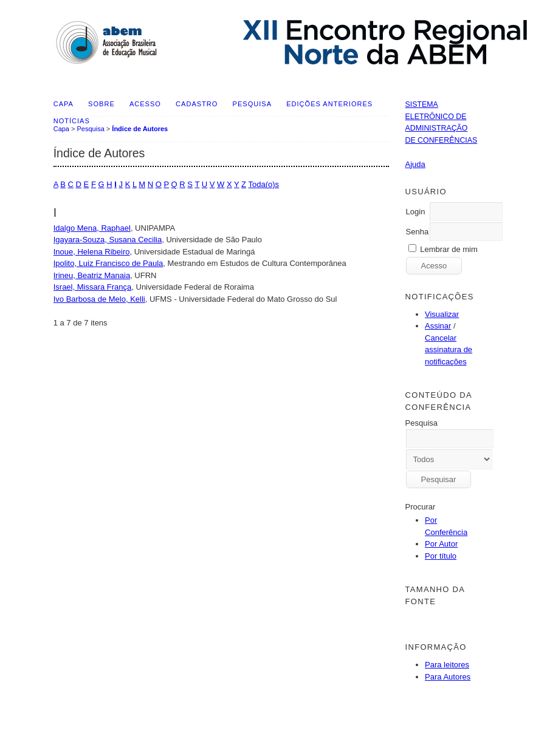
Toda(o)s (263, 184)
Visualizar (442, 314)
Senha (418, 232)
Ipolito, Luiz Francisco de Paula (108, 263)
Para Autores (448, 677)
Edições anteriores (329, 104)
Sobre (101, 104)
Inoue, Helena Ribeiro (92, 252)
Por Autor (441, 544)
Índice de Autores (140, 129)
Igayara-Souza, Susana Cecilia (108, 240)
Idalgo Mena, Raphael (92, 228)
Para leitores (447, 665)
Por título (441, 556)
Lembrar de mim (449, 249)
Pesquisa (252, 104)
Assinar (438, 326)
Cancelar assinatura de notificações (449, 350)
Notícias (72, 121)
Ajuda (415, 164)
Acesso (145, 104)
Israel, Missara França (93, 287)
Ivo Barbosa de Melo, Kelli (99, 299)
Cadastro (197, 104)
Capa (64, 104)
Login (416, 212)
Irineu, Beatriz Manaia (92, 275)
